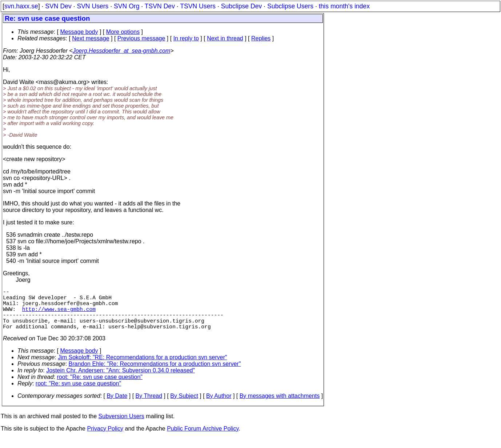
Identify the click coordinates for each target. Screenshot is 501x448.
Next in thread (225, 38)
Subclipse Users (290, 6)
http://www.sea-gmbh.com (59, 315)
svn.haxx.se (21, 6)
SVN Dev (58, 6)
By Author (219, 406)
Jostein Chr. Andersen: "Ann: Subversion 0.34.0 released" (121, 381)
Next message (91, 38)
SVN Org (127, 6)
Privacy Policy (105, 439)
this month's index (344, 6)
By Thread (149, 406)
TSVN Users (198, 6)
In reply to (186, 38)
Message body (79, 32)
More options (123, 32)
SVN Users (93, 6)
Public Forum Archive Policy (203, 439)
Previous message (141, 38)
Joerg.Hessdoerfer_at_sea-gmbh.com (122, 51)
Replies (261, 38)
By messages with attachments (280, 406)
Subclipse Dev (241, 6)
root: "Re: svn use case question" (100, 387)
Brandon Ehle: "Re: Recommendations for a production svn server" (155, 374)
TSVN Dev (160, 6)
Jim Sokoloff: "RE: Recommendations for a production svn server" (142, 367)
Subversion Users (121, 426)
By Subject (184, 406)
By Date (117, 406)
